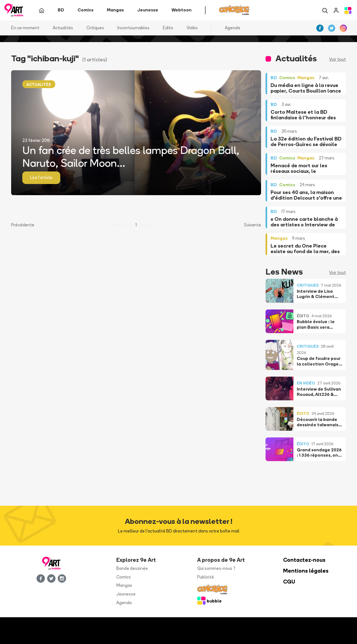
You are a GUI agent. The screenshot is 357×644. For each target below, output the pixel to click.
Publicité (206, 577)
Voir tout (337, 60)
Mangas (124, 586)
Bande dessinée (132, 568)
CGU (289, 582)
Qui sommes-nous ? (216, 568)
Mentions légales (306, 571)
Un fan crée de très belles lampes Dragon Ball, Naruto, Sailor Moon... (131, 157)
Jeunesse (126, 594)
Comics (124, 577)
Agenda (232, 28)
